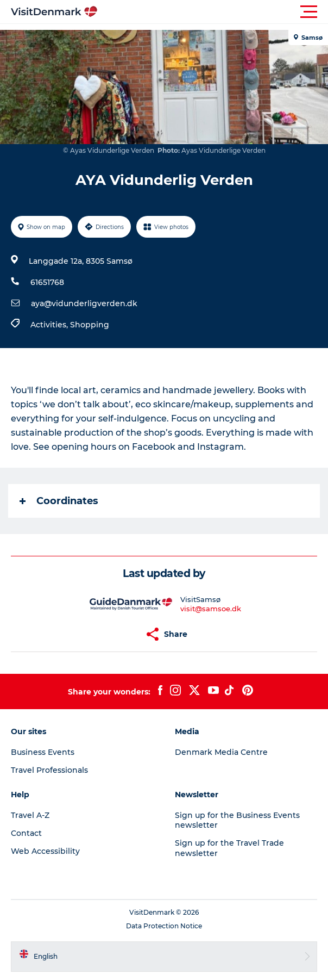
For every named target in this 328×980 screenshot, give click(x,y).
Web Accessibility (45, 851)
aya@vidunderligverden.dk (84, 303)
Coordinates (59, 501)
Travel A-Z (30, 815)
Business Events (43, 752)
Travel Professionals (49, 770)
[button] (213, 12)
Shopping (90, 325)
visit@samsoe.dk (211, 609)
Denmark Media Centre (221, 752)
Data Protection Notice (164, 926)
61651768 (47, 282)
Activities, (50, 325)
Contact (26, 833)
